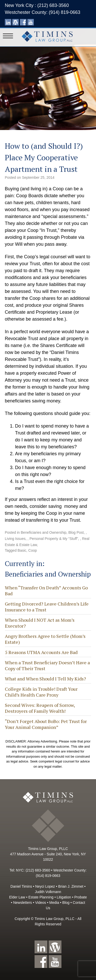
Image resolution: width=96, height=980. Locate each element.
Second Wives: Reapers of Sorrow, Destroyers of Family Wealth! (40, 708)
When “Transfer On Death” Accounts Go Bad (46, 591)
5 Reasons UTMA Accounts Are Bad (41, 652)
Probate (81, 897)
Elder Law (17, 897)
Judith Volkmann (48, 892)
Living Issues (15, 539)
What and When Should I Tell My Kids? (45, 679)
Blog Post (76, 532)
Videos (41, 903)
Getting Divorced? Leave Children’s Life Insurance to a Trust (47, 607)
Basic (22, 550)
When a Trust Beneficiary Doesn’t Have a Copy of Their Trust (47, 665)
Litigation (64, 897)
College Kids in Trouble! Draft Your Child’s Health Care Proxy (41, 692)
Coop (33, 550)
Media (54, 903)
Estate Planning (41, 897)
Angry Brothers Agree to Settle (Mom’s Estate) (45, 639)
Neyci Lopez (45, 886)
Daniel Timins (21, 886)
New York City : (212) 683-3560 (37, 5)
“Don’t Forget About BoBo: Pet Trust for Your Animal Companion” (46, 724)
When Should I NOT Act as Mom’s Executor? (40, 623)
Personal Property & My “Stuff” (54, 539)
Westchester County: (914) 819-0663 (43, 12)
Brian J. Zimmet (71, 886)
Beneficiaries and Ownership (44, 532)
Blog (66, 903)
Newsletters (22, 903)
